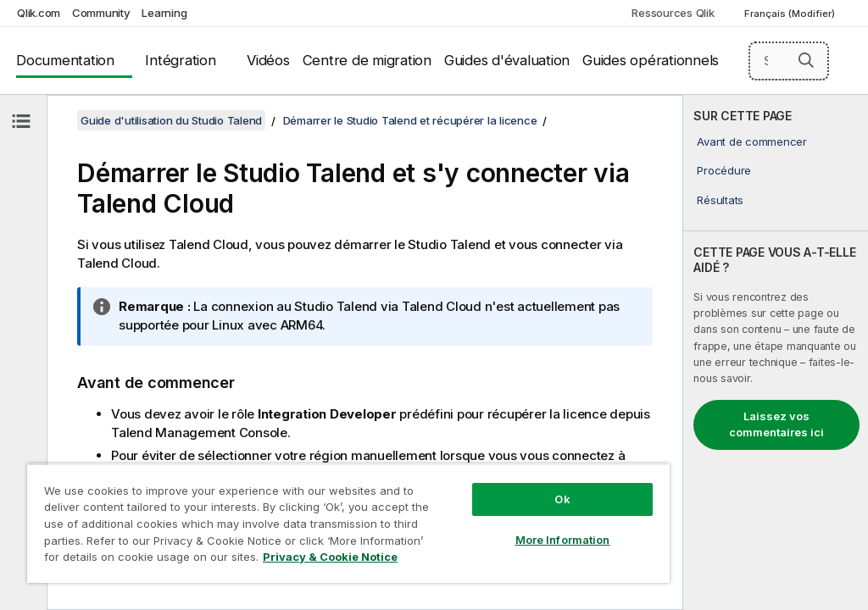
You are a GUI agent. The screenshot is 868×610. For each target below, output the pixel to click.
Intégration (180, 60)
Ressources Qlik (673, 13)
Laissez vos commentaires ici (776, 424)
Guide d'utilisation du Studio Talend (171, 120)
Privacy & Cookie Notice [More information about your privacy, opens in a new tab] (330, 557)
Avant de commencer (752, 141)
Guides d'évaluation (507, 60)
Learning (164, 13)
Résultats (720, 200)
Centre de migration (367, 60)
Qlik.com (39, 13)
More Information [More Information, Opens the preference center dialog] (563, 540)
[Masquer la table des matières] (21, 121)
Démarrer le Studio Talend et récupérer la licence (410, 120)
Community (101, 13)
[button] (806, 60)
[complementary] (776, 352)
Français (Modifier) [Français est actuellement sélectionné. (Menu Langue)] (791, 14)
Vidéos (268, 60)
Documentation (65, 60)
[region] (348, 523)
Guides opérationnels (651, 60)
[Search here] (789, 61)
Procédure (724, 170)
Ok (562, 499)
